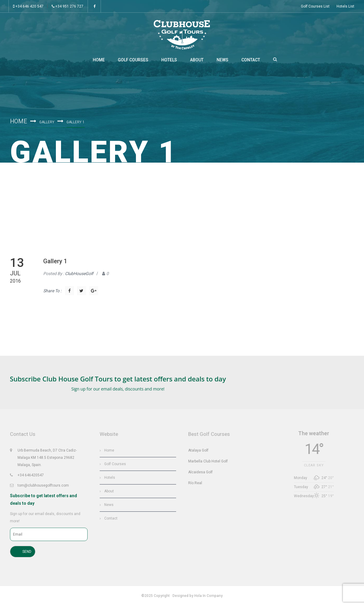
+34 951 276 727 (68, 6)
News (222, 60)
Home (99, 60)
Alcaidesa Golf (200, 473)
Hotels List (345, 6)
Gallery (47, 123)
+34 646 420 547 (28, 6)
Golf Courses (133, 60)
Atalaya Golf (198, 451)
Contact (251, 60)
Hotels (169, 60)
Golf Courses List (315, 6)
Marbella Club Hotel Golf (208, 462)
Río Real (195, 484)
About (197, 60)
